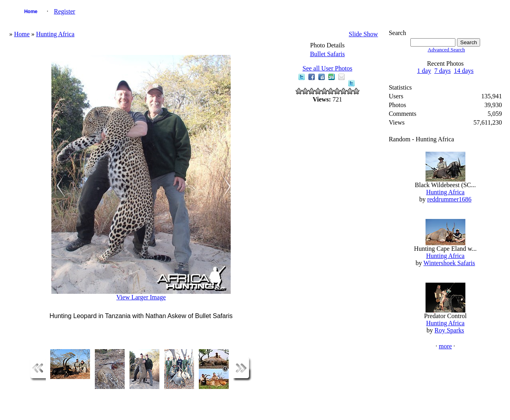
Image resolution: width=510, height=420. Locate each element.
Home (31, 12)
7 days (442, 71)
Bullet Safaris (328, 54)
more (445, 346)
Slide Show (363, 34)
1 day (424, 71)
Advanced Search (446, 50)
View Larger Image (141, 297)
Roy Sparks (449, 330)
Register (64, 11)
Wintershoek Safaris (449, 263)
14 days (464, 71)
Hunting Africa (55, 34)
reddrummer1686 (449, 199)
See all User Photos (327, 68)
